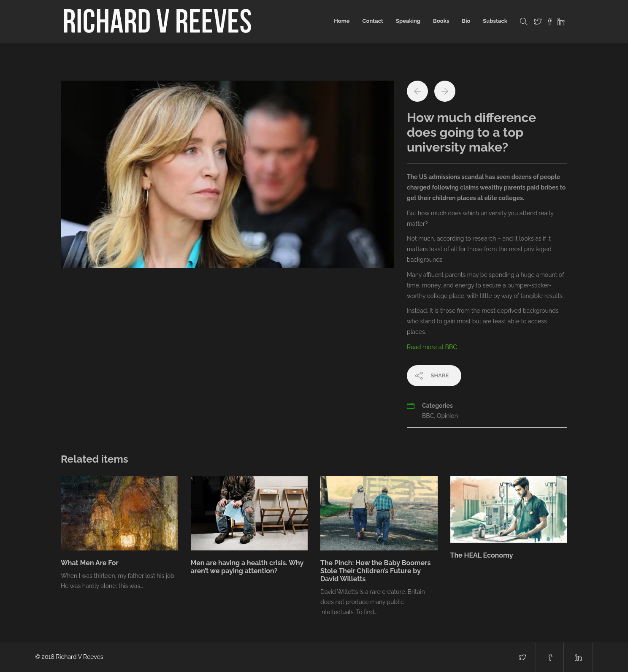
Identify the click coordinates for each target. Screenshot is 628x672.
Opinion (447, 416)
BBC (428, 416)
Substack (495, 21)
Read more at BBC (432, 347)
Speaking (408, 21)
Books (441, 21)
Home (342, 21)
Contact (373, 21)
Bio (466, 21)
